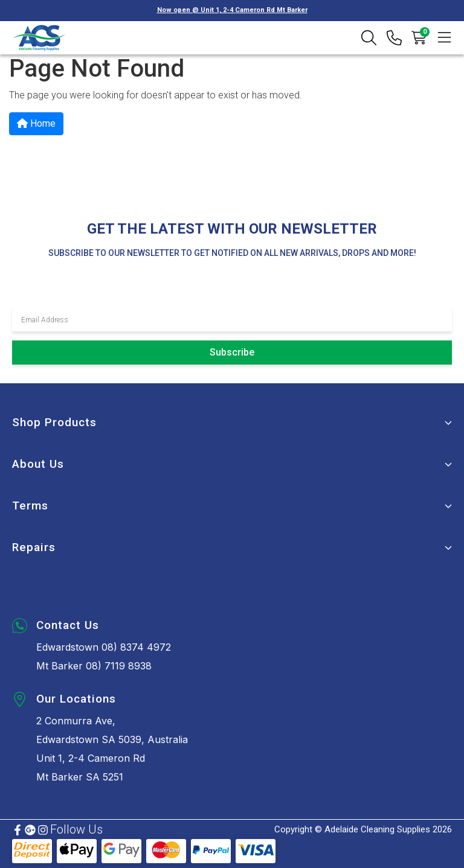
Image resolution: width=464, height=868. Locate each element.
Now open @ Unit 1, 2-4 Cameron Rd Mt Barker (232, 10)
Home (36, 123)
